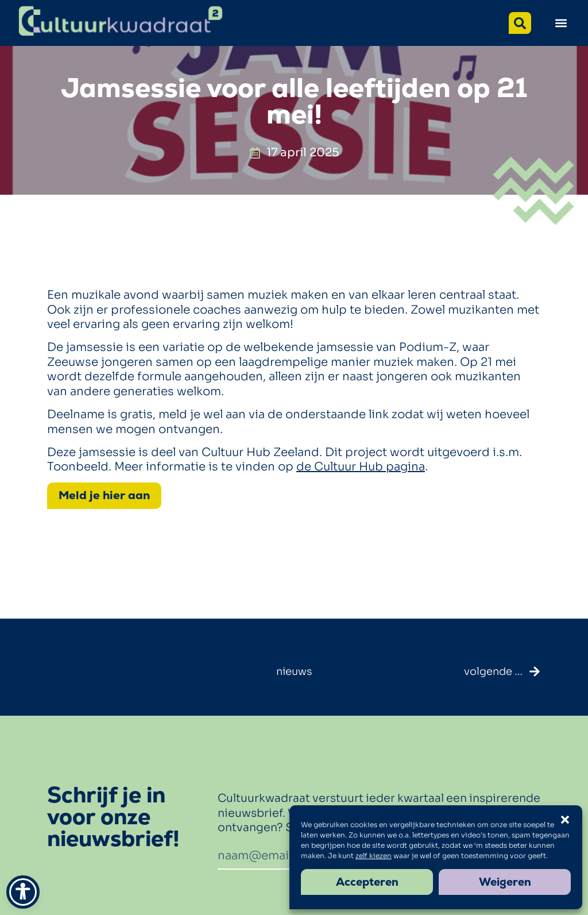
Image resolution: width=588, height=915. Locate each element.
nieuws (294, 671)
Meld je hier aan (104, 495)
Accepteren (367, 882)
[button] (561, 23)
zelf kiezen (374, 856)
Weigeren (505, 882)
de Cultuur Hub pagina (361, 467)
